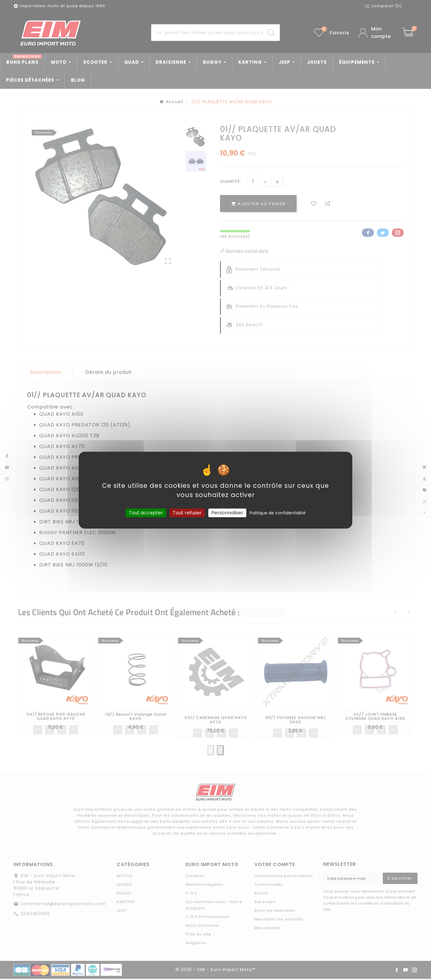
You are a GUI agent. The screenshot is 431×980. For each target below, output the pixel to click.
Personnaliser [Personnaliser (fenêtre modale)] (227, 513)
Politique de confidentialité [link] (278, 513)
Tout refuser (187, 513)
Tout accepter (146, 513)
